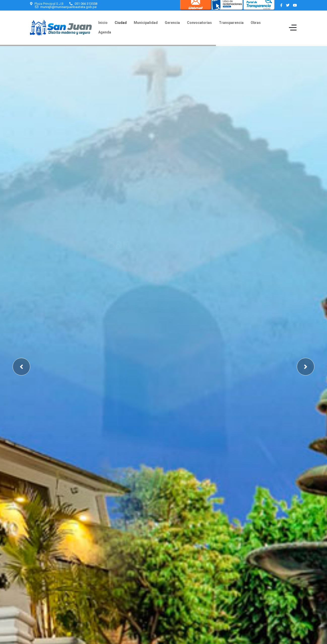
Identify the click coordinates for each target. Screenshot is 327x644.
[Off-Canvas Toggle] (293, 28)
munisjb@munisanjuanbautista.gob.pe (68, 7)
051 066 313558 (86, 4)
